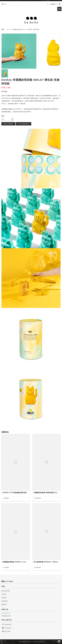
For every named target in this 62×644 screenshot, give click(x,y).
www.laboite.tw (6, 613)
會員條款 (4, 598)
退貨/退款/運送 (6, 591)
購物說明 (4, 604)
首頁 (3, 29)
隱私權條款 (5, 601)
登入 (48, 4)
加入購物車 (8, 124)
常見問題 (4, 594)
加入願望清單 (24, 124)
